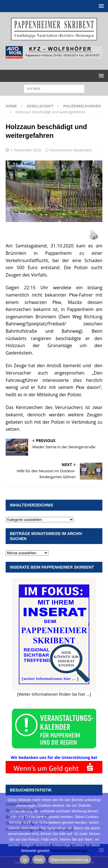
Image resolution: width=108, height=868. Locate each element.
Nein (39, 860)
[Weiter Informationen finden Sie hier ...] (54, 694)
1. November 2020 (26, 150)
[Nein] (101, 830)
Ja (24, 860)
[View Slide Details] (54, 52)
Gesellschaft (40, 106)
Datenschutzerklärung (69, 851)
